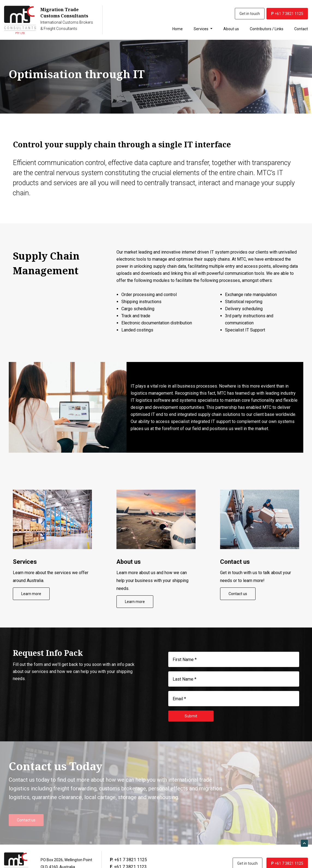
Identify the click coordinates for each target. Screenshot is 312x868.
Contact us (238, 594)
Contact (301, 29)
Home (178, 29)
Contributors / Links (267, 29)
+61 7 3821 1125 (287, 14)
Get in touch (250, 14)
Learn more (31, 594)
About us (231, 29)
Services (201, 29)
